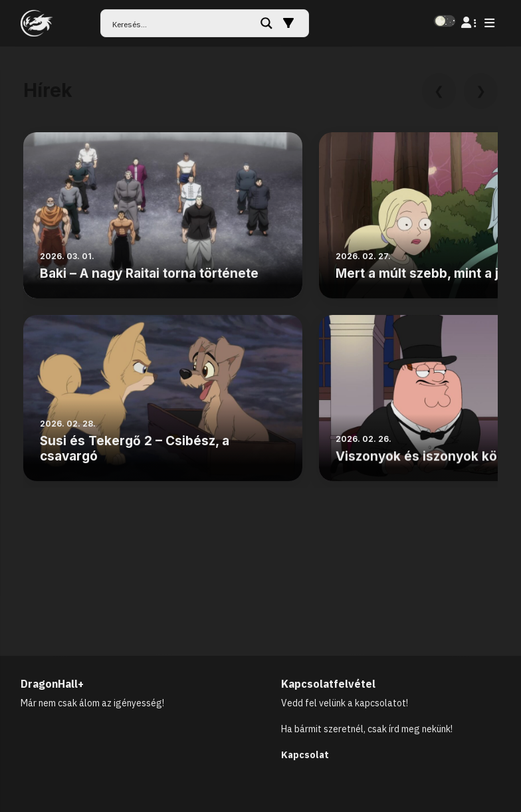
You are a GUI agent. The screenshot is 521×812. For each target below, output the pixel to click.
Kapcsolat (305, 755)
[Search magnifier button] (266, 23)
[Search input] (181, 23)
